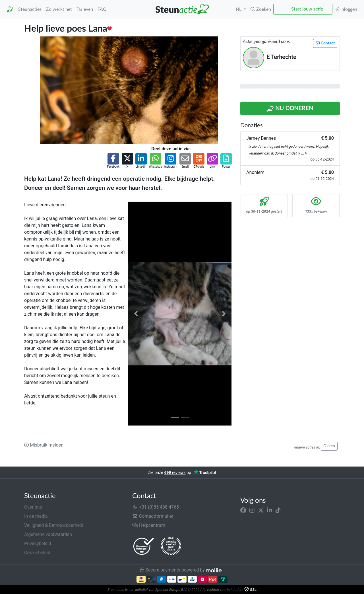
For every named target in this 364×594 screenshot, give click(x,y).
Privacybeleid (38, 543)
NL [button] (239, 9)
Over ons (33, 507)
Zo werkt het (59, 9)
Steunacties (30, 9)
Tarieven (85, 9)
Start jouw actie (307, 9)
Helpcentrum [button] (149, 525)
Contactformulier (153, 516)
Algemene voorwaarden (48, 534)
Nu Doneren (290, 109)
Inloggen (346, 9)
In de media (36, 516)
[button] (261, 9)
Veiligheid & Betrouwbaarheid (54, 525)
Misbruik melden (44, 445)
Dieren (329, 446)
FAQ (102, 9)
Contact (325, 43)
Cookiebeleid (37, 553)
